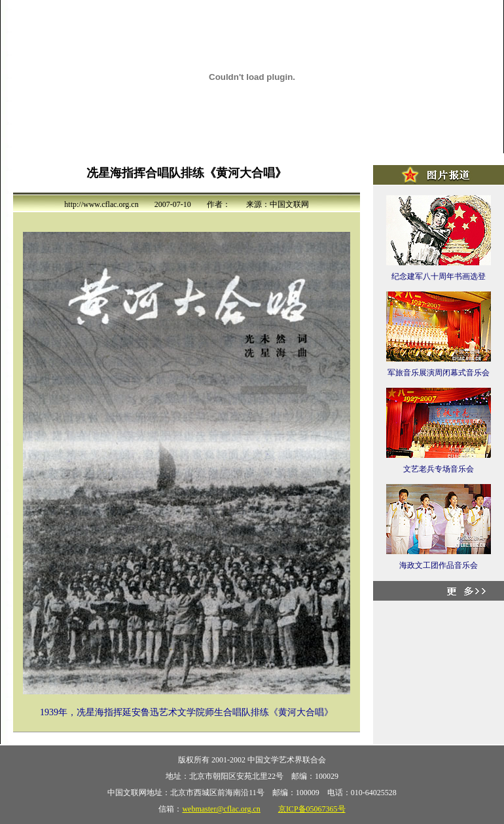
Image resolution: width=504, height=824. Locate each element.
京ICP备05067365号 (312, 809)
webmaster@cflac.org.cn (221, 809)
